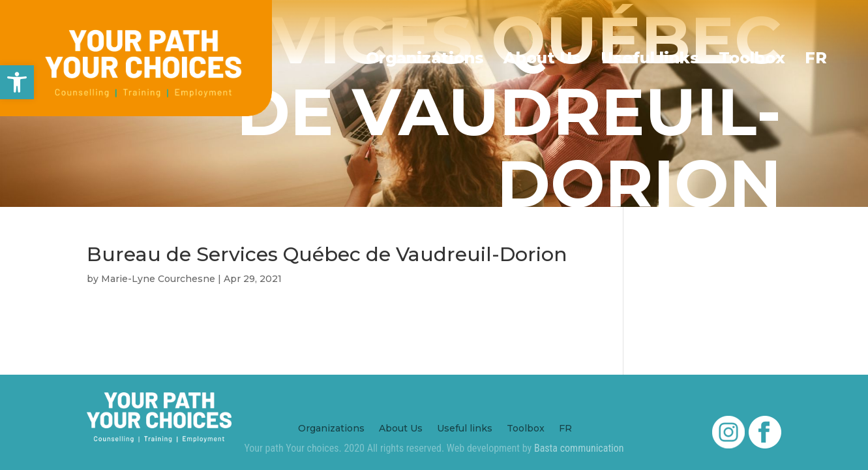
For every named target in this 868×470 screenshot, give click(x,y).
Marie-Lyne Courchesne (158, 279)
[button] (17, 82)
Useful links (650, 58)
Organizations (425, 58)
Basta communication (579, 448)
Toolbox (752, 58)
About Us (542, 58)
